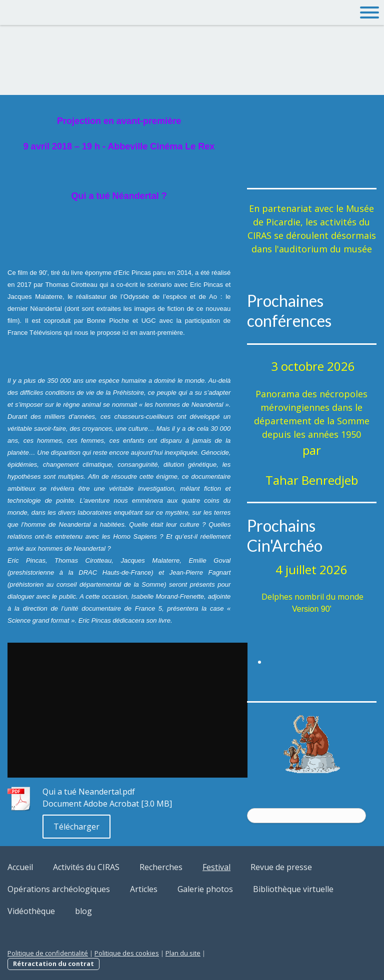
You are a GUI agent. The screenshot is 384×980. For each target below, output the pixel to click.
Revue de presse (281, 867)
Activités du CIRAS (86, 867)
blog (83, 911)
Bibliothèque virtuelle (293, 889)
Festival (216, 867)
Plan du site (183, 953)
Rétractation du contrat (53, 964)
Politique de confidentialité (48, 953)
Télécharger (76, 827)
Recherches (161, 867)
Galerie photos (205, 889)
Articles (144, 889)
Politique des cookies (127, 953)
